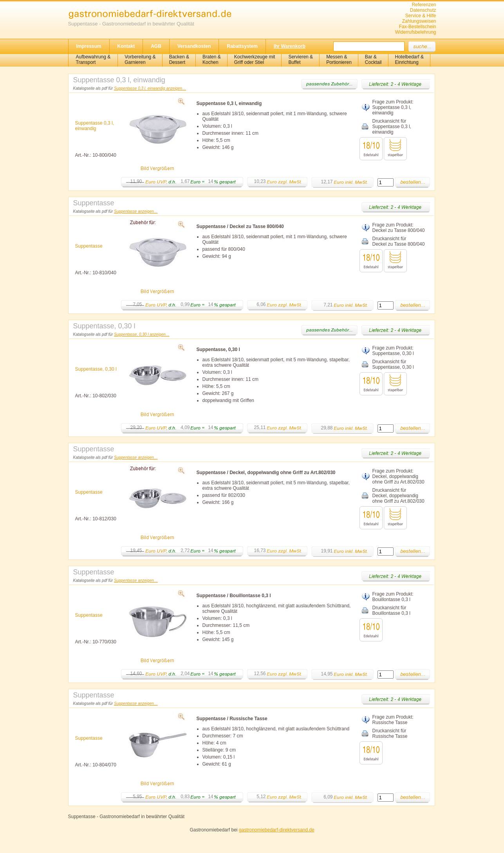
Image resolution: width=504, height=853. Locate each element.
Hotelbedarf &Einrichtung (409, 60)
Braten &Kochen (212, 60)
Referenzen (424, 5)
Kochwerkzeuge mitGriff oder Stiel (255, 60)
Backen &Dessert (179, 60)
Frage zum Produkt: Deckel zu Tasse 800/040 (399, 228)
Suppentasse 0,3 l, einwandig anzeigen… (150, 88)
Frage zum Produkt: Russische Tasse (393, 720)
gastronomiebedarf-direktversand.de (277, 830)
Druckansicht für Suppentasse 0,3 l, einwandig (392, 127)
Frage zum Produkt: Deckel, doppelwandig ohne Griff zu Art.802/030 (398, 476)
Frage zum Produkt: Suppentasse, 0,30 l (393, 351)
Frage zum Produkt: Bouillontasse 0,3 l (393, 597)
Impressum (89, 46)
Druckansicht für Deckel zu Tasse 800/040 (399, 241)
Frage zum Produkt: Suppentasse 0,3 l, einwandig (393, 107)
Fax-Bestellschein (418, 27)
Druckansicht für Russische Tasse (390, 733)
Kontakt (126, 46)
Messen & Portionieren (339, 60)
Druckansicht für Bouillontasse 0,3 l (391, 610)
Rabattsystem (242, 46)
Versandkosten (194, 46)
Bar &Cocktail (373, 60)
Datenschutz (423, 10)
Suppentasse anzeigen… (136, 211)
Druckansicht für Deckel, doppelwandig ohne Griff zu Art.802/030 (398, 496)
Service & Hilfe (421, 16)
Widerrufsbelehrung (416, 32)
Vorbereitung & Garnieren (140, 60)
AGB (156, 46)
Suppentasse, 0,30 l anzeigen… (142, 334)
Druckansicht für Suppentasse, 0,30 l (393, 364)
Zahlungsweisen (419, 21)
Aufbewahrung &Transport (93, 60)
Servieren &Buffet (301, 60)
